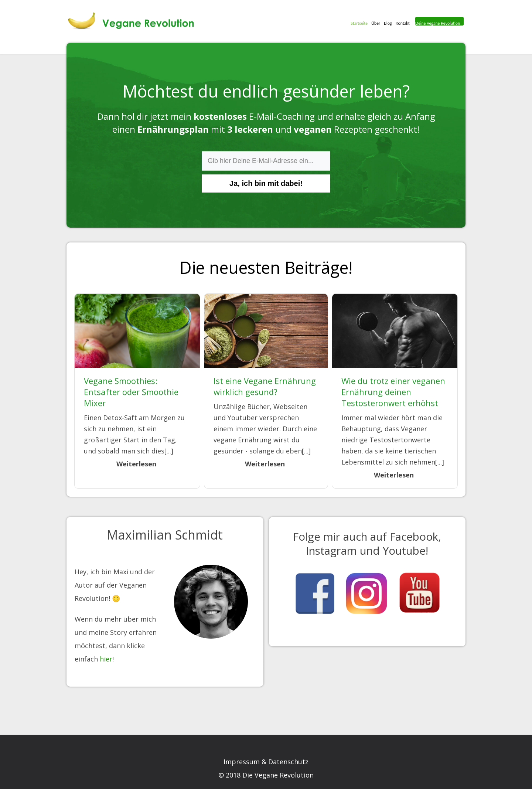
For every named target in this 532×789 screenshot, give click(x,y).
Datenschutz (288, 762)
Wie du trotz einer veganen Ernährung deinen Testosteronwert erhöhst (393, 392)
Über (374, 22)
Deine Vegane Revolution (437, 23)
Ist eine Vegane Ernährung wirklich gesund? (265, 386)
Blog (386, 22)
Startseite (358, 22)
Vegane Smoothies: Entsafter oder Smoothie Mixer (131, 392)
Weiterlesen (136, 464)
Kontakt (401, 22)
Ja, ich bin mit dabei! (266, 183)
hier (106, 659)
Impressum (242, 762)
